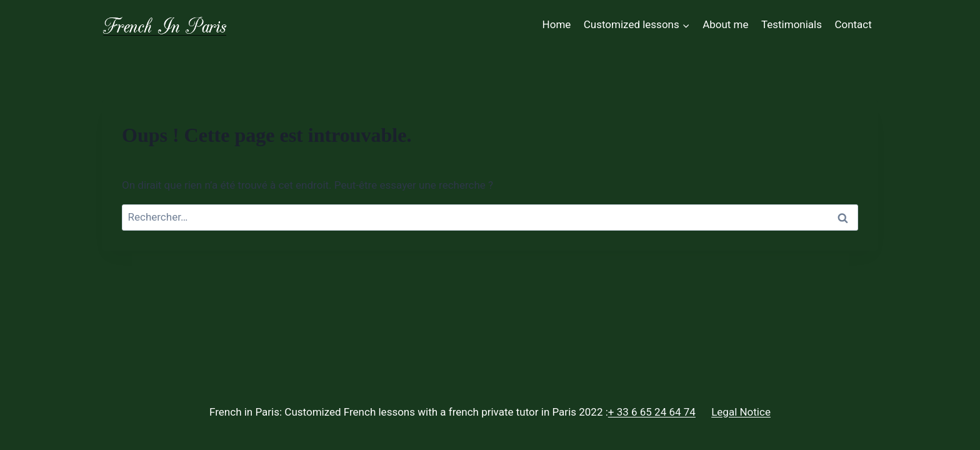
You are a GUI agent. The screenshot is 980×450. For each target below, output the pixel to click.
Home (557, 24)
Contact (853, 24)
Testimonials (792, 24)
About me (725, 24)
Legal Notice (741, 412)
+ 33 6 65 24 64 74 (652, 412)
